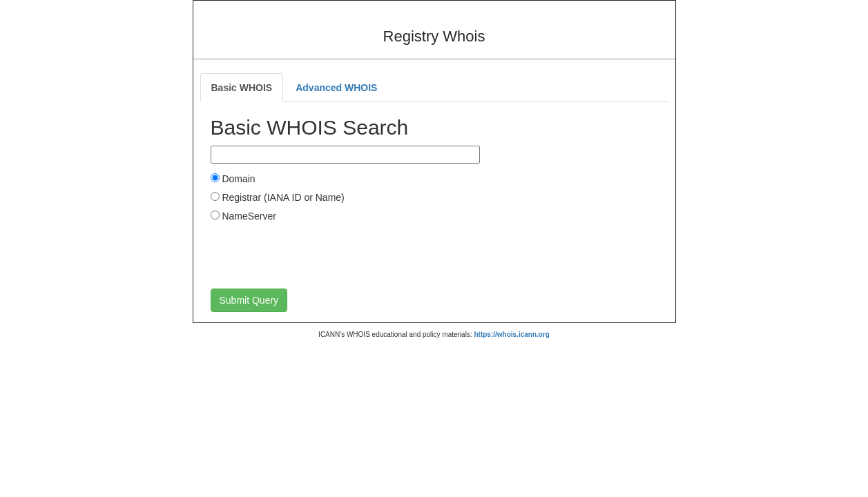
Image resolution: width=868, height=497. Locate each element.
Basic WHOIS (242, 88)
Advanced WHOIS (336, 88)
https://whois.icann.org (511, 334)
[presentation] (316, 255)
